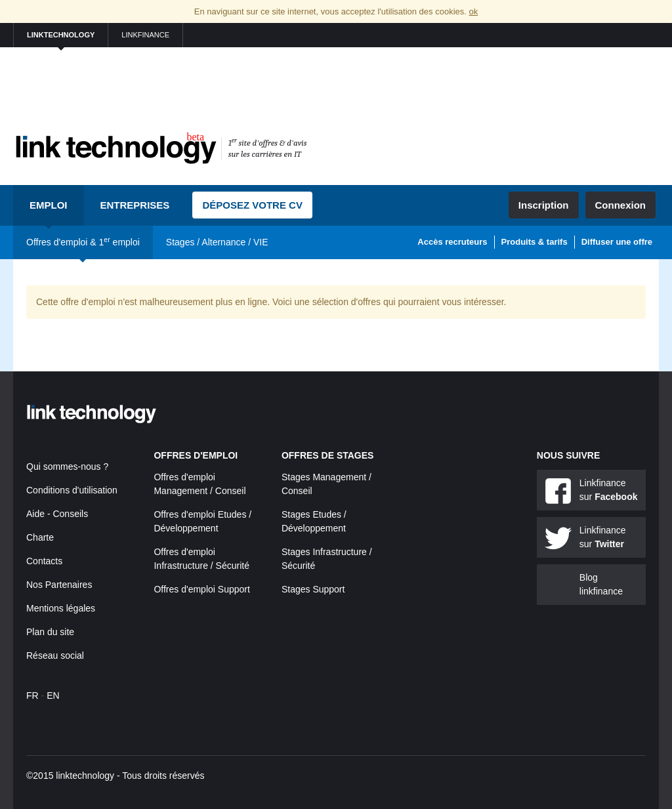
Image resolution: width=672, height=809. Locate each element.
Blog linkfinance (601, 584)
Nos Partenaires (59, 585)
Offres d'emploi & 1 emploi (83, 241)
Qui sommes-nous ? (67, 467)
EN (53, 695)
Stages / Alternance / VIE (217, 242)
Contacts (44, 561)
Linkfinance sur (609, 490)
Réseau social (55, 655)
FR (32, 695)
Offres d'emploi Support (201, 589)
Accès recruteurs (452, 242)
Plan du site (50, 632)
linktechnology (61, 35)
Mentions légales (61, 608)
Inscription (544, 205)
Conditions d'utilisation (72, 490)
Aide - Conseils (57, 514)
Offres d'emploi (196, 455)
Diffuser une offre (617, 242)
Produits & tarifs (535, 242)
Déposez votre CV (252, 205)
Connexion (621, 205)
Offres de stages (328, 455)
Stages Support (313, 589)
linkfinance (145, 35)
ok (473, 11)
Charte (40, 537)
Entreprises (135, 205)
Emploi (49, 205)
